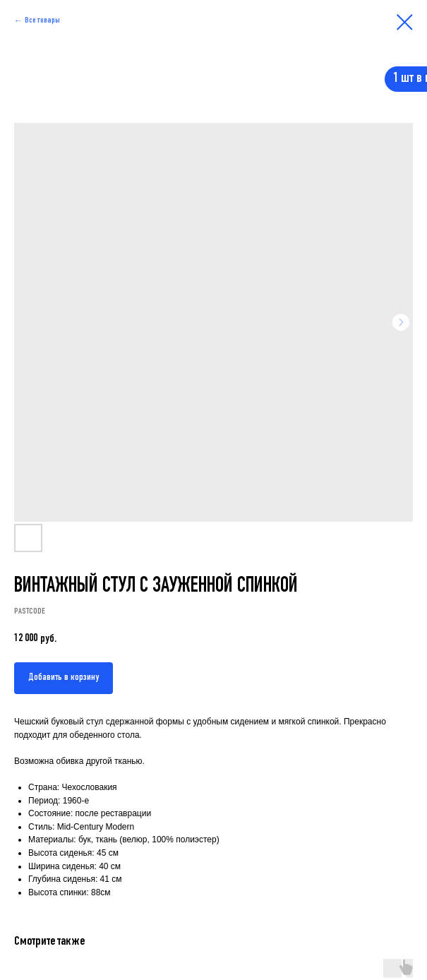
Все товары (42, 20)
